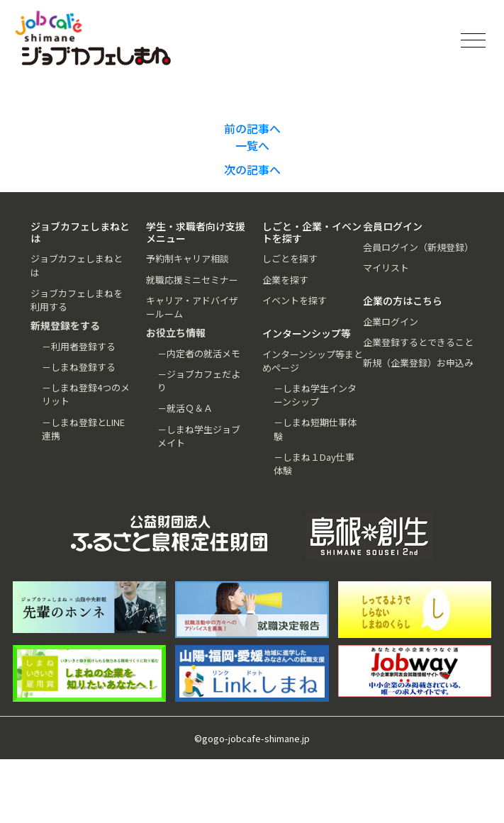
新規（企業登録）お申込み (418, 363)
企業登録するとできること (418, 342)
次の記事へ (252, 169)
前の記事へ (252, 128)
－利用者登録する (79, 346)
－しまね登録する (79, 367)
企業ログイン (391, 321)
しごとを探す (290, 258)
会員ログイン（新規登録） (418, 247)
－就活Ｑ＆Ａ (185, 408)
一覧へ (252, 145)
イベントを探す (295, 300)
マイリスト (386, 268)
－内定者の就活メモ (199, 353)
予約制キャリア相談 (187, 258)
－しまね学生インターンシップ (315, 395)
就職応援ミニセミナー (192, 280)
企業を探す (285, 280)
